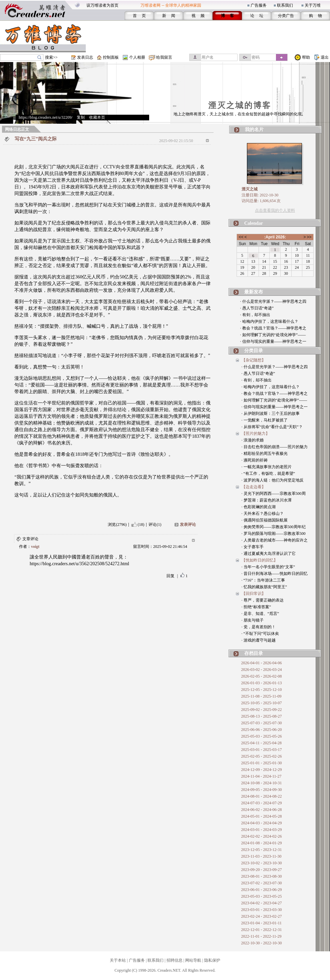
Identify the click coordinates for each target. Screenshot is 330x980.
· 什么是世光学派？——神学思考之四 (273, 301)
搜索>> (51, 57)
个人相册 (137, 57)
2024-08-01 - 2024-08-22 (262, 796)
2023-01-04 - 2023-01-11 (262, 923)
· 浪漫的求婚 (253, 440)
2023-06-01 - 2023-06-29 (262, 890)
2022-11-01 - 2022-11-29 (261, 936)
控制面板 (111, 57)
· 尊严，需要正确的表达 (263, 600)
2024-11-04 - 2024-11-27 (261, 776)
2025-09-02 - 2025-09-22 (262, 710)
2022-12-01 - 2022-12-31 (262, 930)
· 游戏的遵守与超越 (259, 640)
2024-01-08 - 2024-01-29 (262, 843)
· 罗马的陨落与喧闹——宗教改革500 (274, 534)
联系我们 (285, 5)
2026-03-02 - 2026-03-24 (262, 670)
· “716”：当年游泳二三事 (263, 580)
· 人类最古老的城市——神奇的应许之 (275, 540)
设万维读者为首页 (102, 5)
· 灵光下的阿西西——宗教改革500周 (274, 494)
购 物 (315, 16)
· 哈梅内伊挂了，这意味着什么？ (269, 321)
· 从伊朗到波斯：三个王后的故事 (271, 413)
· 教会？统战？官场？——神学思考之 (273, 328)
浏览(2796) (117, 525)
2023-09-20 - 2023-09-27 (262, 870)
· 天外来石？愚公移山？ (263, 514)
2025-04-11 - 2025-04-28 (262, 743)
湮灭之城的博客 (240, 105)
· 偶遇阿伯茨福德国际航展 (265, 520)
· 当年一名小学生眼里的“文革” (268, 567)
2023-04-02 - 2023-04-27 (262, 903)
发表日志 (85, 57)
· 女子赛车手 (253, 547)
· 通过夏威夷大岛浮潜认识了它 (269, 554)
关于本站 (118, 960)
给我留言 (164, 57)
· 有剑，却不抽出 (255, 315)
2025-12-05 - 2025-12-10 (262, 690)
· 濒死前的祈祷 (255, 460)
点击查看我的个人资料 (275, 210)
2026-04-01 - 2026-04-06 (262, 663)
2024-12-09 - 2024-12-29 (262, 770)
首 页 (139, 16)
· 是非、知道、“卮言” (260, 614)
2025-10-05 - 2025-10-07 (262, 703)
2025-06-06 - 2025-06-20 (262, 730)
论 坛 (257, 16)
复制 (81, 117)
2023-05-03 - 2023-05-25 (262, 896)
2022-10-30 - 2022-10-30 (262, 943)
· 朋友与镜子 (253, 620)
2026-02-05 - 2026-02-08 (262, 676)
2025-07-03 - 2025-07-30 (262, 723)
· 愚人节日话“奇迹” (257, 308)
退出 (325, 57)
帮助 (306, 57)
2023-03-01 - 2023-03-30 (262, 910)
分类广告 (286, 16)
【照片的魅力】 (256, 433)
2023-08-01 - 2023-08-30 (262, 876)
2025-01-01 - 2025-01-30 (262, 763)
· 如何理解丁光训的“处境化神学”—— (273, 335)
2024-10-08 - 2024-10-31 (262, 783)
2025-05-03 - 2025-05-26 (262, 736)
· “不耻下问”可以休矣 (260, 634)
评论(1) (155, 525)
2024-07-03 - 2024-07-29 (262, 803)
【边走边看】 (254, 487)
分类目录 (254, 351)
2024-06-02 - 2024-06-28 (262, 810)
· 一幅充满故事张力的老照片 (267, 467)
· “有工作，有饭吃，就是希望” (268, 473)
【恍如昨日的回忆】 (260, 560)
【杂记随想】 (254, 360)
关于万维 (313, 5)
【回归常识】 (254, 594)
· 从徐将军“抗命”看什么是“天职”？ (272, 427)
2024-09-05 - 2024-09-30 (262, 790)
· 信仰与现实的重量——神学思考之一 (273, 341)
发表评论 (188, 525)
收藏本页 (97, 117)
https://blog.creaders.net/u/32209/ (46, 117)
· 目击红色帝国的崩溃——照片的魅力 (275, 447)
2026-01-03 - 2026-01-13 (262, 683)
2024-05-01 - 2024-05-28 (262, 816)
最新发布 (254, 292)
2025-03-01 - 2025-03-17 (262, 750)
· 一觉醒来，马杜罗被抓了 (265, 420)
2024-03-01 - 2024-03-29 (262, 830)
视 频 (198, 16)
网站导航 (193, 960)
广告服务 (259, 5)
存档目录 (254, 653)
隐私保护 (212, 960)
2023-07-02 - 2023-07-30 (262, 883)
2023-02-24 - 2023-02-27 (262, 916)
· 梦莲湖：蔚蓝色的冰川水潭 (267, 500)
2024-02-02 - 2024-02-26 (262, 836)
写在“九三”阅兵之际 (36, 139)
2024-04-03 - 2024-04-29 (262, 823)
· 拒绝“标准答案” (256, 607)
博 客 (227, 16)
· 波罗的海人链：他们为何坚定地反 (273, 480)
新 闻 (169, 16)
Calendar (254, 223)
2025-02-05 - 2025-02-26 (262, 756)
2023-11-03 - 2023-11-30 (261, 856)
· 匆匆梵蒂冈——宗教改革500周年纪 (274, 527)
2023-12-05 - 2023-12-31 (262, 850)
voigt (35, 547)
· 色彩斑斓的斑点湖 (259, 507)
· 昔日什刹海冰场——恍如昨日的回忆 (275, 574)
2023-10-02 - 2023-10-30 (262, 863)
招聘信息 (175, 960)
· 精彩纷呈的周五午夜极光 (265, 453)
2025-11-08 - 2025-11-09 (261, 696)
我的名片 (254, 130)
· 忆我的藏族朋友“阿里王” (264, 587)
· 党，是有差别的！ (259, 627)
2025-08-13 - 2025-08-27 (262, 716)
